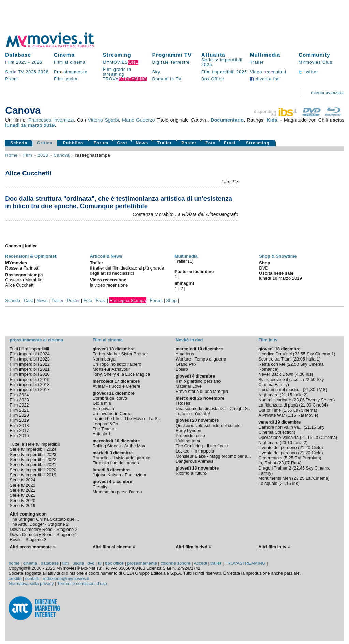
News (142, 143)
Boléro (182, 369)
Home (11, 155)
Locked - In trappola (195, 451)
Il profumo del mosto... (280, 390)
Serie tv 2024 (22, 480)
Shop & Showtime (278, 256)
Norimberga (104, 359)
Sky (156, 72)
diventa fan (265, 79)
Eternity (100, 487)
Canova (62, 155)
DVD (264, 268)
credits (15, 578)
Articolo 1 (102, 434)
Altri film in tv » (274, 547)
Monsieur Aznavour (111, 369)
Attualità (213, 55)
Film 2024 (19, 395)
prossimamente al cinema (36, 340)
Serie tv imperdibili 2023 (33, 454)
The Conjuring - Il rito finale (202, 446)
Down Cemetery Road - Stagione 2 (43, 529)
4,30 (300, 374)
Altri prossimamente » (32, 547)
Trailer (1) (184, 261)
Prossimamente (71, 72)
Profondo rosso (190, 436)
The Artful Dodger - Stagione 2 (39, 524)
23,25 (299, 478)
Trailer (257, 62)
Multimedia (265, 55)
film (28, 155)
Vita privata (104, 408)
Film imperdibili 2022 (29, 364)
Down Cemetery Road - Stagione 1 (43, 534)
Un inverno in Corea (112, 413)
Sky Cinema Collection (291, 430)
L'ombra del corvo (110, 398)
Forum (101, 143)
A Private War (272, 415)
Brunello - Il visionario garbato (122, 458)
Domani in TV (167, 79)
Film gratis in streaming (117, 72)
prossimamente (142, 563)
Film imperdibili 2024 (29, 354)
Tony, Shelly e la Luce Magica (121, 374)
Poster (189, 143)
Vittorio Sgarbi (103, 120)
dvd (91, 563)
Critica (45, 143)
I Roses (183, 403)
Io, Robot (267, 463)
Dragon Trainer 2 (275, 468)
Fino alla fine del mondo (116, 463)
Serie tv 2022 (22, 490)
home (14, 563)
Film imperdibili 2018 (29, 385)
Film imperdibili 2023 (29, 359)
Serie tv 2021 (22, 495)
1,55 (288, 410)
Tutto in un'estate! (193, 413)
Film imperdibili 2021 (29, 369)
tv (100, 563)
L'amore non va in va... (280, 427)
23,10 (287, 442)
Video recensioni (268, 72)
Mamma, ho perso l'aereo (117, 492)
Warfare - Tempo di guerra (201, 359)
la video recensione (109, 285)
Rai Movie (307, 415)
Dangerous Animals (194, 461)
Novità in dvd (189, 340)
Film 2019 (19, 420)
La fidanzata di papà (278, 405)
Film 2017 (19, 431)
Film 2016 (19, 436)
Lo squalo (268, 483)
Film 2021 (19, 410)
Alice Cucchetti (28, 173)
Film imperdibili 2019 (29, 379)
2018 (43, 155)
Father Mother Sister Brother (120, 354)
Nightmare (268, 395)
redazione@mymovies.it (66, 578)
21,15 (287, 395)
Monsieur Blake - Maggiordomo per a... (213, 456)
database (50, 563)
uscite (78, 563)
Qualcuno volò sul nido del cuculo (208, 425)
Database (18, 55)
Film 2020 (19, 415)
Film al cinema (70, 62)
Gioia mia (102, 403)
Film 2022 (19, 405)
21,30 (310, 390)
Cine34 (320, 405)
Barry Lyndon (188, 431)
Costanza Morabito (24, 280)
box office (114, 563)
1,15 (292, 415)
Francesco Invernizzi (51, 120)
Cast (122, 143)
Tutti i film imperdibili (29, 349)
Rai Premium (307, 458)
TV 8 (321, 390)
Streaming (117, 55)
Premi (11, 79)
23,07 (284, 463)
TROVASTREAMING (245, 563)
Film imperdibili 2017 (29, 390)
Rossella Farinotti (22, 268)
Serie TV (15, 72)
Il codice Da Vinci (275, 354)
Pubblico (73, 143)
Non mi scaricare (275, 400)
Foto (210, 143)
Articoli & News (106, 256)
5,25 (289, 458)
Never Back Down (276, 374)
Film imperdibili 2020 (29, 374)
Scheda (19, 143)
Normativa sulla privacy (31, 584)
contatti (32, 578)
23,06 (299, 400)
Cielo (316, 448)
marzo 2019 (41, 125)
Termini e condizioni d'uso (82, 584)
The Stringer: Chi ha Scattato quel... (44, 519)
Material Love (189, 386)
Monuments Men (275, 478)
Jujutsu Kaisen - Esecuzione (120, 475)
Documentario (227, 120)
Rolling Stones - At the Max (119, 446)
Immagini (184, 283)
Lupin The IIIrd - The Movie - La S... (127, 419)
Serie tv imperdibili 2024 (33, 449)
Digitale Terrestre (171, 62)
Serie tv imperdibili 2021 (33, 465)
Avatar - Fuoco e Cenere (117, 386)
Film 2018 (19, 425)
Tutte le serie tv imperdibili (35, 444)
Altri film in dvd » (193, 547)
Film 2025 (16, 62)
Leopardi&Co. (106, 424)
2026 (37, 62)
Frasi (230, 143)
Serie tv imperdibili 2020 (33, 470)
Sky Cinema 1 (320, 354)
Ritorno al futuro (191, 473)
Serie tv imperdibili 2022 (33, 459)
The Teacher (105, 429)
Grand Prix (186, 364)
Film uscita (66, 79)
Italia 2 (300, 395)
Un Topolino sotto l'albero (117, 364)
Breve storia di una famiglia (202, 391)
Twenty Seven (320, 400)
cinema (30, 563)
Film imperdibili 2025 (224, 72)
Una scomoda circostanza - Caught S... (214, 408)
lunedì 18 (16, 125)
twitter (308, 72)
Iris (309, 374)
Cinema (64, 55)
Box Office (213, 79)
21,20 (305, 448)
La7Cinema (305, 410)
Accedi (200, 563)
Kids (272, 120)
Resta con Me (272, 364)
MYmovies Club (315, 62)
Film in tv (268, 340)
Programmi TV (172, 55)
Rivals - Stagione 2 (28, 540)
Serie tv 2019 (22, 505)
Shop (171, 300)
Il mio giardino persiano (198, 381)
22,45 (299, 468)
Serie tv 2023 (22, 485)
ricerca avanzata (327, 93)
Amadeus (185, 354)
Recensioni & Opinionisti (31, 256)
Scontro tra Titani (275, 359)
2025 (31, 72)
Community (314, 55)
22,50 (293, 364)
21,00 (306, 405)
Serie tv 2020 (22, 500)
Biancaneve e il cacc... (280, 379)
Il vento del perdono (277, 448)
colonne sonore (176, 563)
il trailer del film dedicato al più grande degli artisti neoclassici (127, 271)
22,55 (300, 354)
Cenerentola (270, 458)
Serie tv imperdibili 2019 (33, 475)
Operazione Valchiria (278, 437)
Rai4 (295, 463)
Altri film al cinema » (114, 547)
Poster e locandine (194, 271)
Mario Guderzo (138, 120)
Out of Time (270, 410)
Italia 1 (313, 359)
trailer (216, 563)
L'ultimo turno (188, 441)
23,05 (300, 359)
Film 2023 (19, 400)
